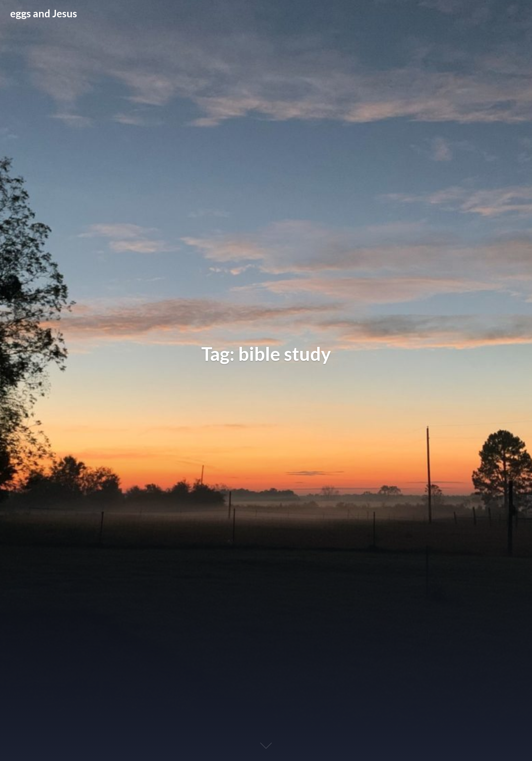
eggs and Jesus (44, 13)
